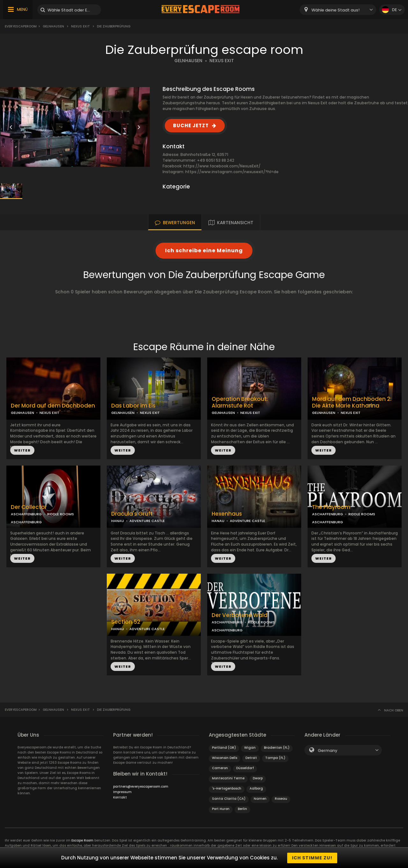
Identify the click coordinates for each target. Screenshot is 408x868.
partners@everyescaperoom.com (141, 787)
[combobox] (338, 10)
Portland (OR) (224, 748)
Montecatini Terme (228, 778)
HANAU (118, 521)
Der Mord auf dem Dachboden (53, 406)
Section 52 (126, 622)
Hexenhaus (227, 514)
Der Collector (29, 507)
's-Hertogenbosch (227, 788)
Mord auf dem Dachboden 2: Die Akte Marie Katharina (352, 402)
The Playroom (331, 507)
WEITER (22, 450)
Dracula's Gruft (132, 514)
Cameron (220, 768)
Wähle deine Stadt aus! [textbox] (335, 10)
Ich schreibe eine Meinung (204, 250)
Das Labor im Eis (133, 406)
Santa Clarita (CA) (229, 799)
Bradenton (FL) (277, 748)
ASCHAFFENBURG (26, 514)
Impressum (122, 792)
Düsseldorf (245, 768)
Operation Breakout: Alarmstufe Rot (240, 402)
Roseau (281, 799)
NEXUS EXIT (222, 61)
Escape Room (82, 840)
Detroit (251, 758)
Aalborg (256, 788)
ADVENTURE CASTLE (147, 521)
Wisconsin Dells (225, 758)
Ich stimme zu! (312, 858)
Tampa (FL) (275, 758)
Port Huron (221, 809)
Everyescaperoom (21, 26)
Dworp (258, 778)
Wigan (250, 748)
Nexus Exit (80, 26)
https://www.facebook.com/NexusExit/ (222, 166)
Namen (260, 799)
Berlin (242, 809)
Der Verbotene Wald (240, 615)
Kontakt (120, 797)
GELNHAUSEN (188, 61)
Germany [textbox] (328, 750)
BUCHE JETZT (191, 125)
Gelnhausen (53, 26)
